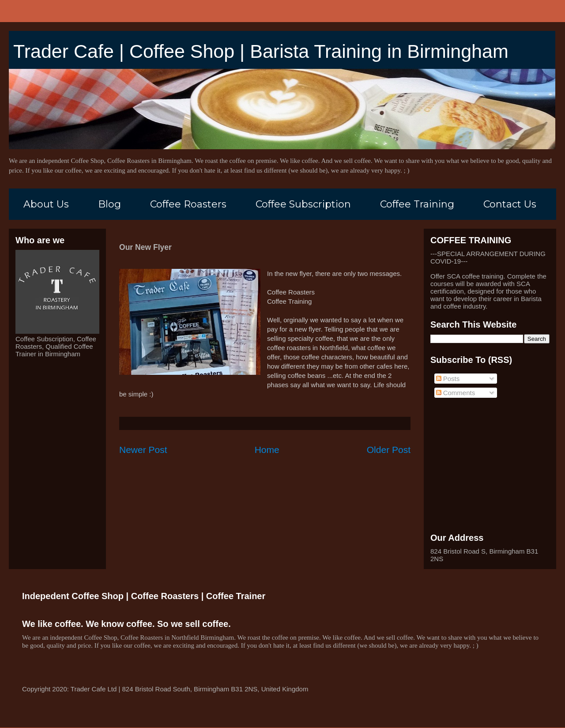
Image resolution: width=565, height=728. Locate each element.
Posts (448, 379)
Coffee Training (417, 204)
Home (267, 450)
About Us (46, 204)
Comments (456, 393)
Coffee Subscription (303, 204)
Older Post (389, 450)
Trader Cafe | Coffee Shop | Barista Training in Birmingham (261, 51)
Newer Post (143, 450)
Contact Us (510, 204)
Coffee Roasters (188, 204)
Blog (109, 204)
